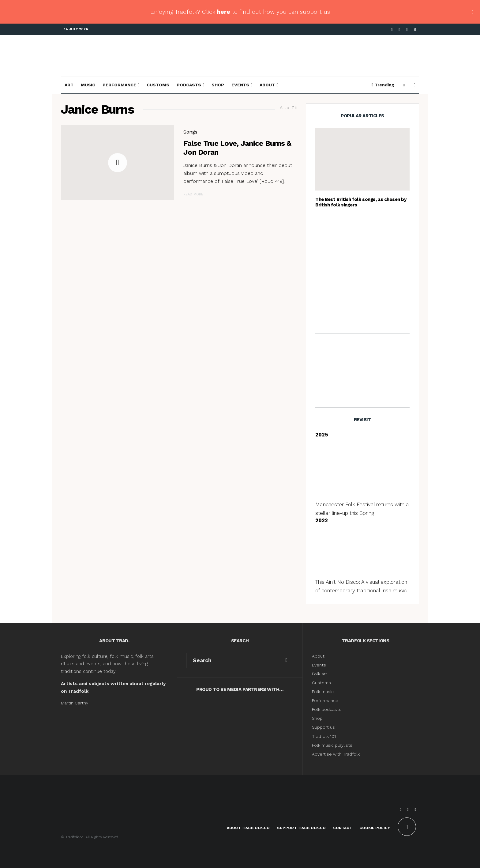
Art (69, 85)
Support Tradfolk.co (301, 828)
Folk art (320, 674)
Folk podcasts (327, 709)
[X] (399, 30)
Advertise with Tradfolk (336, 754)
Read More (193, 194)
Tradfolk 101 (324, 736)
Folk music (323, 692)
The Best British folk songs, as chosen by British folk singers (361, 202)
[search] (286, 660)
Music (88, 85)
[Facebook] (392, 30)
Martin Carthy (75, 703)
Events (240, 85)
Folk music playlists (332, 745)
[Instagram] (407, 30)
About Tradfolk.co (248, 828)
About (267, 85)
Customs (158, 85)
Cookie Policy (375, 828)
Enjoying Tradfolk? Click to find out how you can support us (240, 12)
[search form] (233, 660)
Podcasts (189, 85)
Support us (323, 727)
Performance (119, 85)
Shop (218, 85)
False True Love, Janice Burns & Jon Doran (237, 148)
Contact (343, 828)
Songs (190, 132)
